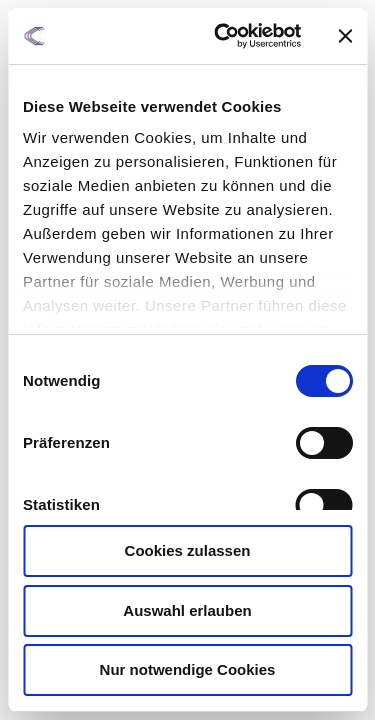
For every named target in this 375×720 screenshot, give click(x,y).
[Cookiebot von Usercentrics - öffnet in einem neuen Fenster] (223, 36)
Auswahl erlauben (187, 610)
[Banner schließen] (345, 36)
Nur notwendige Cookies (188, 669)
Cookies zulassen (188, 550)
